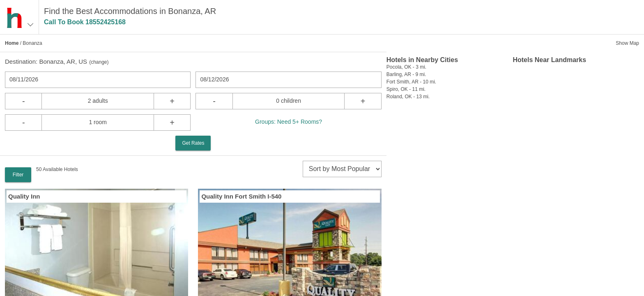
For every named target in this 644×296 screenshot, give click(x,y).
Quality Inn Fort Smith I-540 (241, 196)
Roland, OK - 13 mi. (408, 97)
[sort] (342, 169)
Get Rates (193, 143)
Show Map (627, 43)
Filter (18, 175)
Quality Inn (24, 196)
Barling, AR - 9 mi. (406, 74)
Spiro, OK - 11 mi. (406, 89)
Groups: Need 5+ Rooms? (289, 122)
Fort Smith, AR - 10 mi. (411, 82)
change (99, 62)
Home (12, 43)
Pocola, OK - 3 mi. (406, 67)
